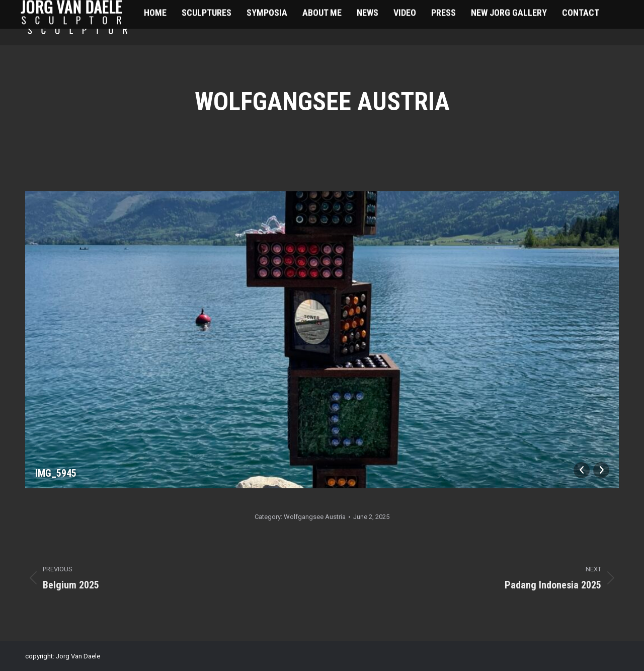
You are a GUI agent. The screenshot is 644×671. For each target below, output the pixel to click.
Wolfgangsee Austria (315, 517)
